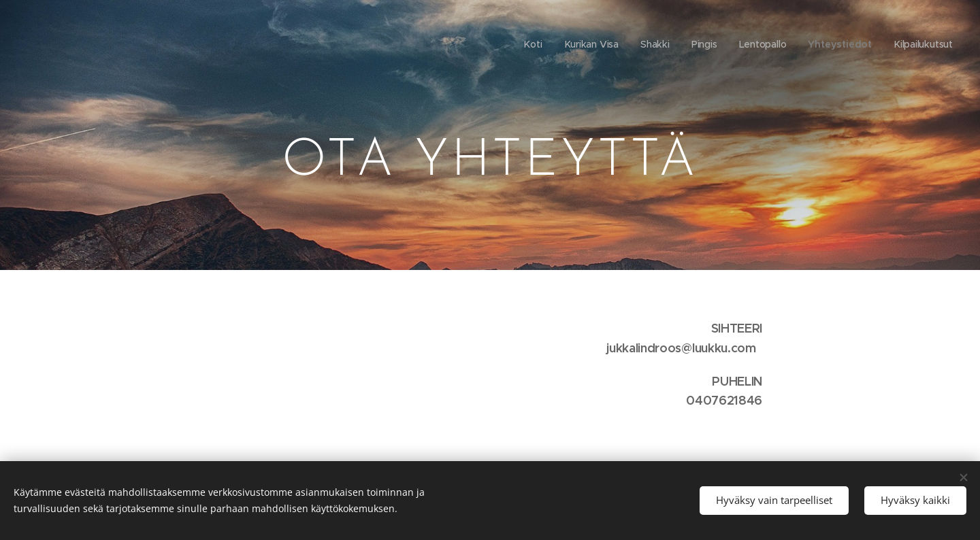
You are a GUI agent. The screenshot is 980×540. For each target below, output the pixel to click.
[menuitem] (532, 44)
